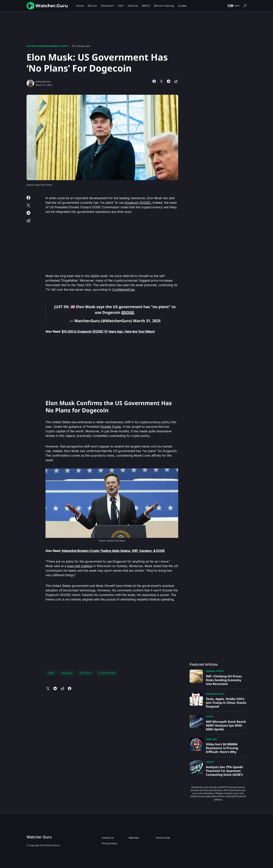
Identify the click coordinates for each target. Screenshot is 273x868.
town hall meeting (80, 566)
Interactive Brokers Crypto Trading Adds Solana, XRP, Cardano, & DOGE (113, 551)
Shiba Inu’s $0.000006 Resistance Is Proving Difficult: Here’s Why (222, 748)
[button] (233, 6)
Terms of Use (163, 838)
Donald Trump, (111, 427)
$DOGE (128, 312)
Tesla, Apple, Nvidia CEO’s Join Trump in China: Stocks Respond (226, 703)
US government (107, 673)
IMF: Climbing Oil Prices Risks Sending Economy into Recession (224, 680)
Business (211, 694)
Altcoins (32, 46)
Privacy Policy (110, 843)
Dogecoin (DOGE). (139, 203)
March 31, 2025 (147, 321)
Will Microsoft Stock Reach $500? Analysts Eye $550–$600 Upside (226, 725)
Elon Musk (85, 673)
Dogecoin (43, 46)
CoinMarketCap (123, 290)
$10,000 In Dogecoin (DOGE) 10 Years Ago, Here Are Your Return (108, 331)
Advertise (134, 838)
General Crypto (59, 46)
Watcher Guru (39, 837)
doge (51, 673)
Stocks (220, 694)
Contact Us (108, 838)
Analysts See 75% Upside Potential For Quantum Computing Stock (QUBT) (224, 771)
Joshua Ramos (43, 82)
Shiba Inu (211, 739)
